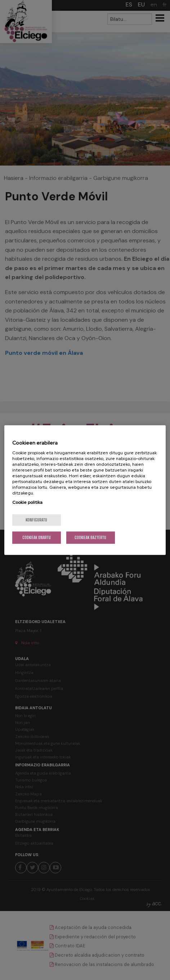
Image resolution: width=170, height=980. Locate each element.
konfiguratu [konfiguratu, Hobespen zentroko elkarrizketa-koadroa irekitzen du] (36, 520)
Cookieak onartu (37, 537)
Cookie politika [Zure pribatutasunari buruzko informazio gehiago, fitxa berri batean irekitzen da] (27, 502)
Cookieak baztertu (90, 537)
